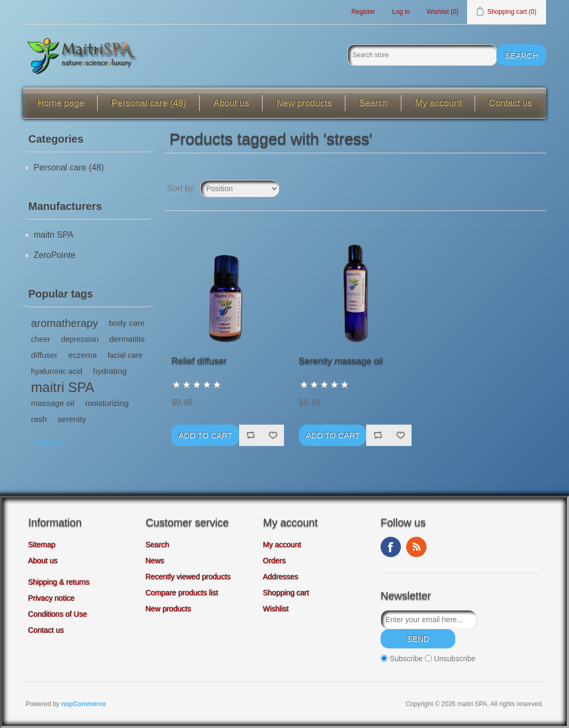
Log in (401, 12)
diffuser (44, 355)
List (537, 189)
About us (231, 103)
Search (373, 103)
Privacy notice (52, 598)
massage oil (53, 403)
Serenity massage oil (341, 361)
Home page (61, 103)
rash (39, 419)
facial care (125, 355)
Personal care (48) (148, 103)
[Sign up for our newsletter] (429, 620)
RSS (416, 547)
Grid (518, 189)
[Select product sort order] (240, 189)
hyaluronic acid (57, 371)
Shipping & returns (59, 582)
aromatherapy (65, 323)
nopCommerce (84, 704)
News (155, 561)
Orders (275, 561)
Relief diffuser (199, 361)
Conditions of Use (58, 614)
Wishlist (276, 609)
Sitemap (42, 545)
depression (80, 339)
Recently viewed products (188, 577)
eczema (83, 355)
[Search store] (422, 56)
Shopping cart (286, 593)
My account (438, 103)
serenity (72, 419)
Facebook (391, 547)
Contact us (510, 103)
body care (127, 323)
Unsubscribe (455, 659)
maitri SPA (53, 235)
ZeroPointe (54, 255)
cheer (41, 339)
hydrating (110, 371)
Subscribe (406, 659)
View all (48, 443)
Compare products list (182, 593)
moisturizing (107, 403)
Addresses (281, 577)
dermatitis (127, 339)
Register (363, 12)
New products (304, 103)
